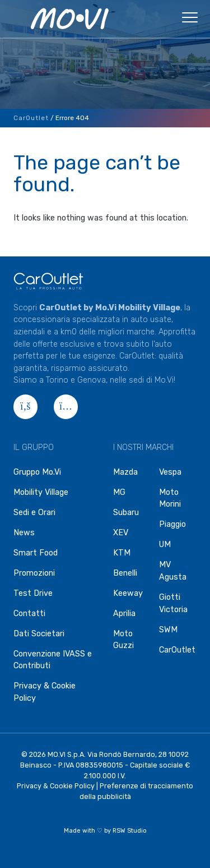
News (24, 533)
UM (165, 545)
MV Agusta (173, 571)
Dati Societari (39, 634)
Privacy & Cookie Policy (45, 692)
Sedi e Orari (34, 513)
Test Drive (33, 593)
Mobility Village (41, 492)
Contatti (29, 614)
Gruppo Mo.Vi (37, 472)
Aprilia (124, 614)
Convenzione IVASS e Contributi (53, 660)
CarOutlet (31, 118)
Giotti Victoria (173, 603)
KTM (122, 553)
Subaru (126, 513)
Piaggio (172, 524)
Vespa (170, 472)
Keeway (128, 593)
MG (119, 492)
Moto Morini (170, 499)
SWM (168, 630)
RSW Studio (130, 831)
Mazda (125, 472)
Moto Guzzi (123, 640)
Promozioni (34, 573)
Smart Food (36, 553)
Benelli (125, 573)
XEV (121, 533)
